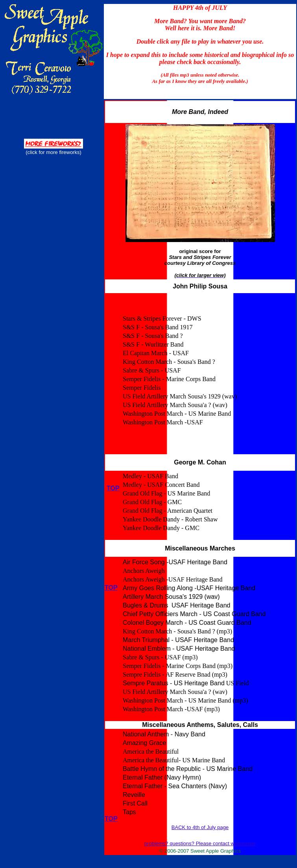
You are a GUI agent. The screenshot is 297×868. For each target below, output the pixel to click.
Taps (129, 812)
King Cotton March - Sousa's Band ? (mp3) (177, 631)
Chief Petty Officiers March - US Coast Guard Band (194, 614)
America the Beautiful (151, 751)
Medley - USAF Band (150, 476)
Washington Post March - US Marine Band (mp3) (185, 700)
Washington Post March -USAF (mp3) (171, 709)
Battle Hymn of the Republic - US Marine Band (188, 769)
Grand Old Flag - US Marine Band (166, 493)
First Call (135, 803)
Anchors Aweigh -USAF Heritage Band (173, 579)
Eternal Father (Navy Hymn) (162, 777)
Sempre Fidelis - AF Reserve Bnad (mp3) (175, 674)
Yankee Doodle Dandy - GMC (161, 528)
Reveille (134, 795)
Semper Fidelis (142, 388)
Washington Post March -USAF (163, 422)
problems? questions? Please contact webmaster (200, 843)
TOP (111, 588)
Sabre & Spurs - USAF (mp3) (160, 657)
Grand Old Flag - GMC (152, 502)
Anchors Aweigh (144, 571)
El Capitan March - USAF (156, 353)
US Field (237, 683)
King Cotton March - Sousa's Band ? (169, 362)
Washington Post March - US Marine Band (177, 414)
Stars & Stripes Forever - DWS (162, 318)
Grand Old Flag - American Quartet (168, 511)
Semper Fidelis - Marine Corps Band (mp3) (178, 666)
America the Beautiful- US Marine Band (174, 760)
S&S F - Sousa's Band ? (153, 336)
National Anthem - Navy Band (164, 734)
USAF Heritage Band (201, 605)
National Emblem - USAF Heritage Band (179, 649)
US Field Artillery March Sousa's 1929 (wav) (180, 396)
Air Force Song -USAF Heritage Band (175, 562)
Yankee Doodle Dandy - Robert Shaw (170, 519)
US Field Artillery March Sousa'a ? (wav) (175, 405)
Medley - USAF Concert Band (161, 485)
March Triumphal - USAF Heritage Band (178, 640)
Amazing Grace (144, 743)
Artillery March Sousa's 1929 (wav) (171, 597)
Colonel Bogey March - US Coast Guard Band (187, 623)
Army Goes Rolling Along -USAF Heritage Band (189, 588)
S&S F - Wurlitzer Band (153, 344)
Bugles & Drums (146, 605)
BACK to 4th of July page (200, 827)
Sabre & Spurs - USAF (152, 370)
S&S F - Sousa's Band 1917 (158, 327)
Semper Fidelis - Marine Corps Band (169, 379)
